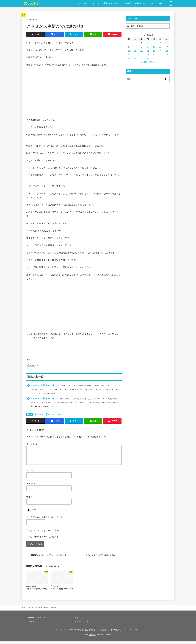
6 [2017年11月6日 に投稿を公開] (129, 47)
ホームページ (84, 3)
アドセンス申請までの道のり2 (45, 398)
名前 (30, 473)
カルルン (32, 3)
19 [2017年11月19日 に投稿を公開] (167, 51)
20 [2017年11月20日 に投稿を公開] (129, 54)
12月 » (152, 62)
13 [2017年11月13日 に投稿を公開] (129, 51)
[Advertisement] (74, 92)
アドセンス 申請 (55, 414)
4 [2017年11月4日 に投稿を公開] (160, 43)
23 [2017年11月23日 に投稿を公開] (148, 54)
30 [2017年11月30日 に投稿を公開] (148, 58)
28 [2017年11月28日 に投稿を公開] (135, 58)
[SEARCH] (171, 3)
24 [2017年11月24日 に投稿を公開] (154, 54)
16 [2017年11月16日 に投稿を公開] (148, 51)
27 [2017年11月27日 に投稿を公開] (129, 58)
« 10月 (144, 62)
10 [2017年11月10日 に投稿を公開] (154, 47)
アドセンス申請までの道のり (44, 385)
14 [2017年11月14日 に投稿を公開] (135, 51)
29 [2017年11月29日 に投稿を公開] (141, 58)
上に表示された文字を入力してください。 (47, 520)
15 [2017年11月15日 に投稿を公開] (141, 51)
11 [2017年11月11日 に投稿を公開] (160, 47)
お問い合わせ (140, 3)
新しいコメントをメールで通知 (44, 534)
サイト (30, 500)
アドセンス (41, 414)
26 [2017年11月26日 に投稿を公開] (167, 54)
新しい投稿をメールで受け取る (44, 540)
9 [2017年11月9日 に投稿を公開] (148, 47)
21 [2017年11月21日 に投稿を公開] (135, 54)
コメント (32, 444)
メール (31, 487)
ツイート (30, 625)
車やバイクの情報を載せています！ (107, 3)
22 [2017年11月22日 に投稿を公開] (141, 54)
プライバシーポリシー (157, 3)
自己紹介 (128, 3)
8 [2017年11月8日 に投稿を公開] (141, 47)
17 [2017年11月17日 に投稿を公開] (154, 51)
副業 (24, 15)
